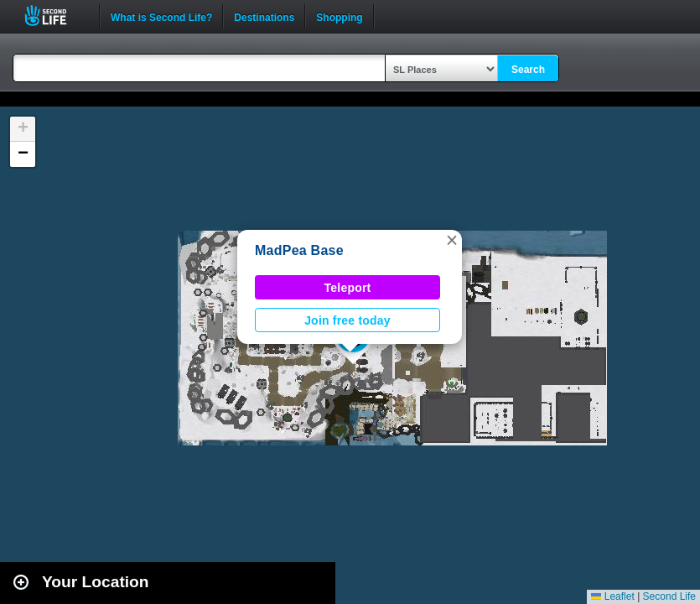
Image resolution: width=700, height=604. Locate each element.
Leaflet (612, 596)
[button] (452, 240)
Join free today (347, 320)
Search (528, 70)
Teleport (348, 288)
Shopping (339, 16)
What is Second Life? (161, 16)
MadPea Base (299, 250)
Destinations (264, 16)
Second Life (55, 16)
